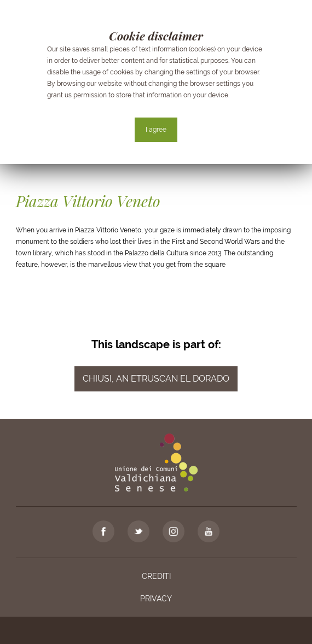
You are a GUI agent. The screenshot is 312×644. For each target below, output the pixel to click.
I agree (156, 130)
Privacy (156, 599)
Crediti (156, 576)
